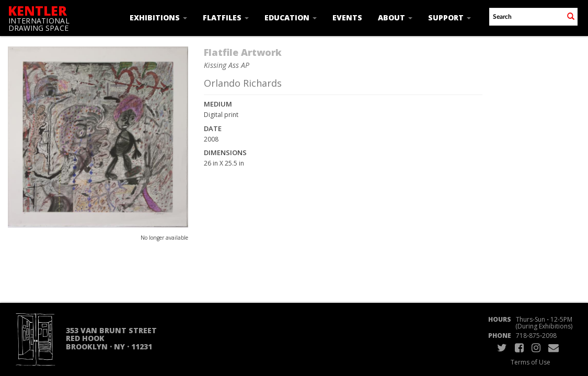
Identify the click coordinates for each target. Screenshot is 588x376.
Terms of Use (531, 362)
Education (291, 17)
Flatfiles (226, 17)
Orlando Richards (243, 83)
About (395, 17)
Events (347, 17)
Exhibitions (158, 17)
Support (449, 17)
